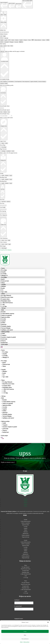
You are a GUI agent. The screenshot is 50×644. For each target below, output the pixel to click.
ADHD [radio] (6, 83)
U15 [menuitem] (2, 290)
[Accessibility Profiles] (4, 65)
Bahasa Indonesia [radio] (38, 40)
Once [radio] (1, 46)
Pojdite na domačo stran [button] (7, 462)
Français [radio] (25, 40)
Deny (25, 635)
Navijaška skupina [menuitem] (6, 326)
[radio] (1, 108)
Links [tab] (13, 151)
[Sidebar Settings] (3, 22)
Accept (25, 631)
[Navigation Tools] (4, 129)
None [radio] (1, 82)
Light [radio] (9, 244)
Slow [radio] (1, 112)
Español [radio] (21, 40)
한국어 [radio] (2, 42)
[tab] (1, 151)
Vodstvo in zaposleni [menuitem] (6, 315)
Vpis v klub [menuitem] (4, 292)
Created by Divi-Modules (6, 250)
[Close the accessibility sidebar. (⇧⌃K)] (2, 13)
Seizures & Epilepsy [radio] (42, 82)
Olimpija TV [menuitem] (5, 276)
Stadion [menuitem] (3, 323)
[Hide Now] (2, 50)
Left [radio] (1, 36)
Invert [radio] (3, 244)
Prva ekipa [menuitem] (4, 270)
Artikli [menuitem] (3, 334)
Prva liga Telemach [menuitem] (6, 295)
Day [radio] (9, 46)
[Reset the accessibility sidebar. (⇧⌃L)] (5, 13)
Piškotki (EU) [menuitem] (26, 534)
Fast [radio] (9, 112)
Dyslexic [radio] (8, 201)
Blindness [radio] (5, 82)
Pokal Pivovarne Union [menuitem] (7, 297)
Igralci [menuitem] (3, 279)
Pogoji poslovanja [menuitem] (26, 537)
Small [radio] (3, 175)
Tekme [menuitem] (3, 283)
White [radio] (6, 143)
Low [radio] (6, 240)
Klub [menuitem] (3, 310)
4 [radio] (6, 32)
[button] (48, 622)
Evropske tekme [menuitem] (5, 299)
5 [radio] (8, 32)
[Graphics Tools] (3, 228)
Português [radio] (12, 42)
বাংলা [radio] (9, 40)
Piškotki (21, 642)
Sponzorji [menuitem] (4, 324)
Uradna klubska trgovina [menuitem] (8, 314)
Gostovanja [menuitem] (4, 339)
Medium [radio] (5, 112)
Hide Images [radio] (4, 248)
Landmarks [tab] (9, 151)
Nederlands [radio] (6, 42)
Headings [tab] (4, 151)
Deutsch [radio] (17, 40)
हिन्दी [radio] (33, 40)
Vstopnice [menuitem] (4, 335)
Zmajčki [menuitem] (3, 272)
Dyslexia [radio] (2, 83)
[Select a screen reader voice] (6, 116)
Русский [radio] (16, 42)
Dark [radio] (6, 244)
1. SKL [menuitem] (3, 305)
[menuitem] (23, 346)
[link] (4, 5)
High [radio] (9, 240)
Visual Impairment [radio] (18, 82)
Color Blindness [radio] (11, 82)
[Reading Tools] (3, 163)
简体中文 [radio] (21, 42)
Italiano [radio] (44, 40)
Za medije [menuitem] (4, 274)
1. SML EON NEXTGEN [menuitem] (26, 574)
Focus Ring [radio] (4, 147)
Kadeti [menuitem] (3, 288)
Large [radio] (11, 175)
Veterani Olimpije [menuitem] (6, 328)
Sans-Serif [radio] (4, 201)
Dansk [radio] (13, 40)
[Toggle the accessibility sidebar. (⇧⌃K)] (1, 10)
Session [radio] (5, 46)
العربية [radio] (6, 40)
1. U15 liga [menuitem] (4, 306)
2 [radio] (3, 32)
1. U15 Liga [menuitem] (26, 578)
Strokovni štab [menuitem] (5, 281)
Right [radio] (4, 36)
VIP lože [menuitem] (3, 308)
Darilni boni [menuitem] (4, 343)
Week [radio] (12, 46)
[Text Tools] (2, 191)
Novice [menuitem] (3, 268)
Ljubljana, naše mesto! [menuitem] (7, 330)
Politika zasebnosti (26, 642)
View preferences (25, 639)
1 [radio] (1, 32)
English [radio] (2, 40)
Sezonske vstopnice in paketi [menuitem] (9, 337)
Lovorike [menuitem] (4, 319)
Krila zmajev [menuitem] (5, 344)
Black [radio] (3, 143)
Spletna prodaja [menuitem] (5, 332)
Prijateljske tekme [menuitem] (6, 301)
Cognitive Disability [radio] (34, 82)
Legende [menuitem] (3, 321)
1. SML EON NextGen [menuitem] (7, 303)
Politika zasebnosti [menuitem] (26, 535)
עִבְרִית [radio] (29, 40)
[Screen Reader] (3, 96)
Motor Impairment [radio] (26, 82)
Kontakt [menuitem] (3, 312)
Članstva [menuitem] (4, 341)
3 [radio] (4, 32)
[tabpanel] (25, 153)
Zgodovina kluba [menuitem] (6, 317)
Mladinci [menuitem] (4, 286)
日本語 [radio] (48, 40)
